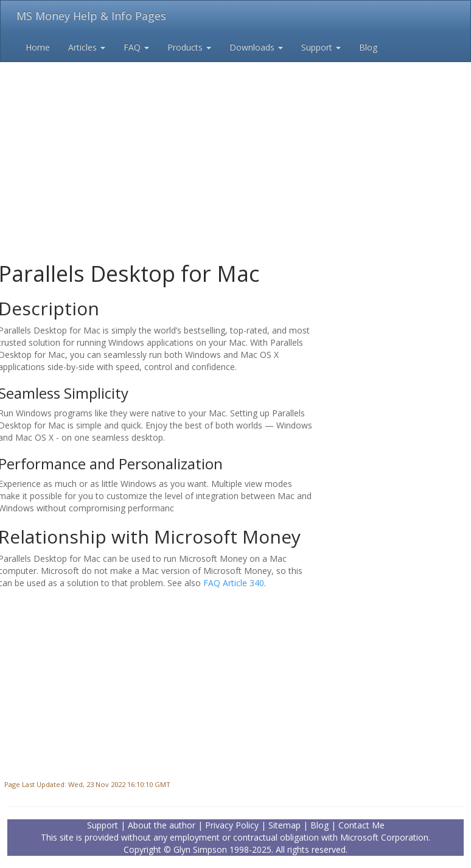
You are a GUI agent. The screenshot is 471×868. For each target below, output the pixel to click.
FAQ (136, 47)
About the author (162, 825)
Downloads (256, 47)
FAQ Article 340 (234, 583)
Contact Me (361, 825)
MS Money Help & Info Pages (91, 16)
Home (38, 47)
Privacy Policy (232, 825)
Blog (368, 47)
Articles (87, 47)
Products (189, 47)
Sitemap (284, 825)
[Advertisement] (235, 140)
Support (321, 47)
